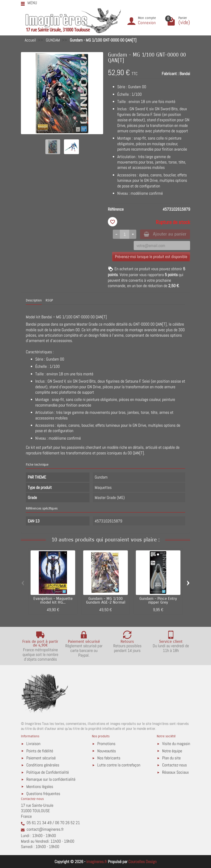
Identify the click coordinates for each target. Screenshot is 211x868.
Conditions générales (43, 765)
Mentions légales (40, 786)
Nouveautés (107, 751)
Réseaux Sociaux (176, 772)
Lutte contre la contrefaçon (119, 765)
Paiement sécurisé (41, 758)
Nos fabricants (109, 758)
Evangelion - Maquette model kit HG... (53, 601)
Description (34, 300)
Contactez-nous (174, 765)
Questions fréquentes (43, 794)
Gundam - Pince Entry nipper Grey (158, 601)
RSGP (49, 300)
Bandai (185, 74)
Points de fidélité (40, 751)
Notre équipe (172, 751)
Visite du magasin (176, 744)
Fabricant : (170, 74)
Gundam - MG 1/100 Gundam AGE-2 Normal (106, 601)
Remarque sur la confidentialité (51, 779)
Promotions (106, 744)
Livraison (33, 744)
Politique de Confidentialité (48, 772)
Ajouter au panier (165, 234)
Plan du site (171, 758)
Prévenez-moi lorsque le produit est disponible (151, 257)
